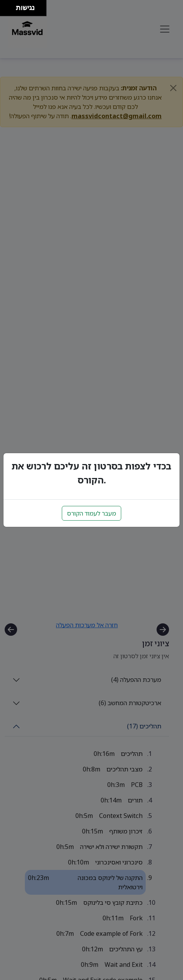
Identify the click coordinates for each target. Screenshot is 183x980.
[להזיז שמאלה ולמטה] (6, 10)
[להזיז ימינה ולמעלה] (10, 6)
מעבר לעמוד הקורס (91, 513)
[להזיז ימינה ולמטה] (10, 10)
